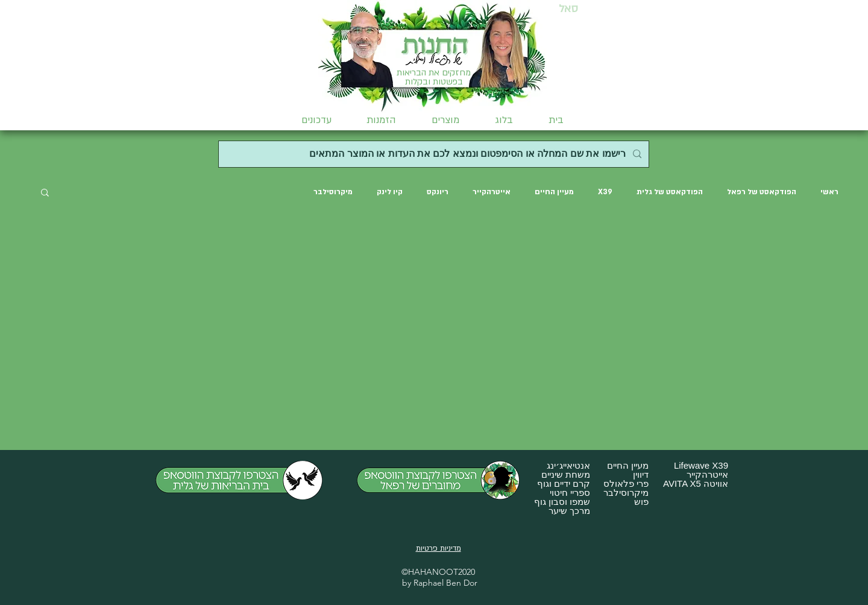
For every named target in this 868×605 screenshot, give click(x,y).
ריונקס (438, 192)
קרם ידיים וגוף (564, 483)
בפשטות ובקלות (434, 82)
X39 (605, 192)
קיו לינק (390, 192)
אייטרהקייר (492, 192)
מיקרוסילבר (333, 192)
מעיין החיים (554, 192)
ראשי (829, 192)
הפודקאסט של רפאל (762, 192)
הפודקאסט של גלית (670, 192)
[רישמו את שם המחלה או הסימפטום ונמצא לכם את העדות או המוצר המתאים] (435, 154)
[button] (445, 120)
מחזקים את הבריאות (434, 73)
